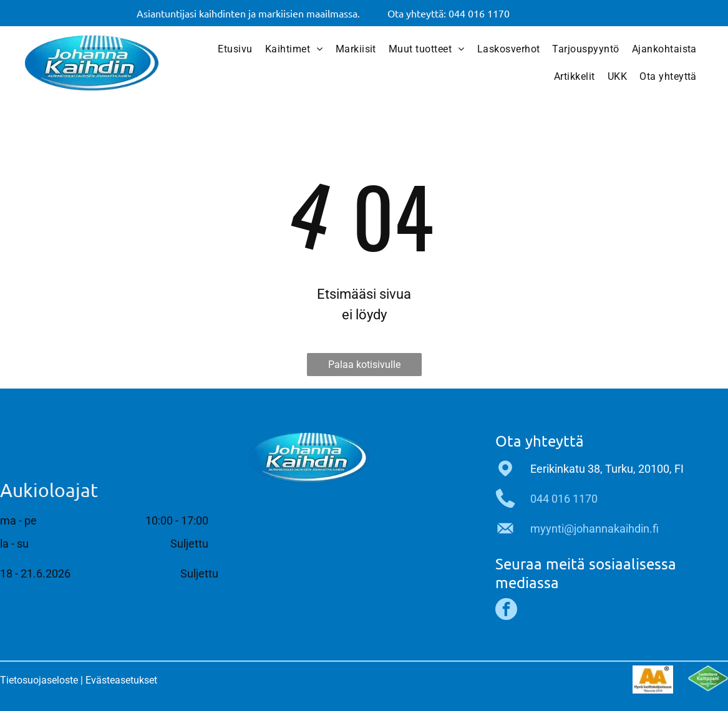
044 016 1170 (564, 499)
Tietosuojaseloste (39, 680)
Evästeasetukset (121, 680)
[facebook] (506, 611)
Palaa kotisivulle (364, 365)
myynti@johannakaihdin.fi (595, 529)
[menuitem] (235, 49)
